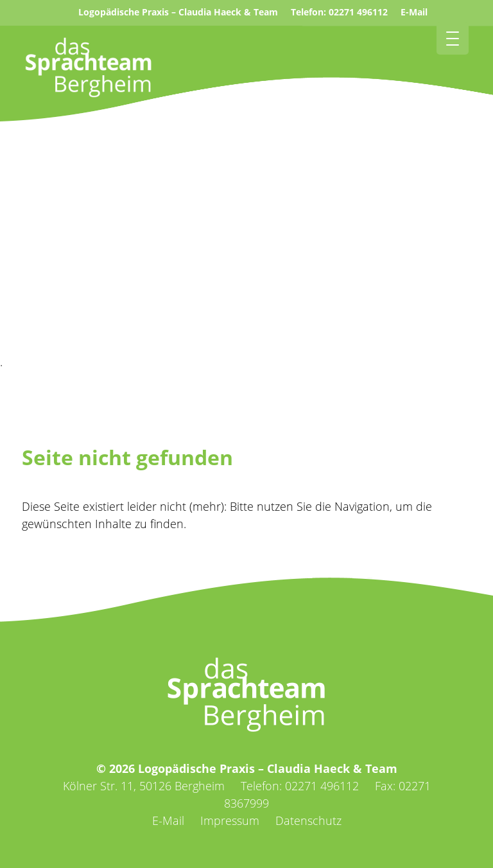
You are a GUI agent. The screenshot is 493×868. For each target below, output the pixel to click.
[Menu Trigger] (453, 39)
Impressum (230, 820)
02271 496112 (358, 12)
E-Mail (414, 12)
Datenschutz (308, 820)
